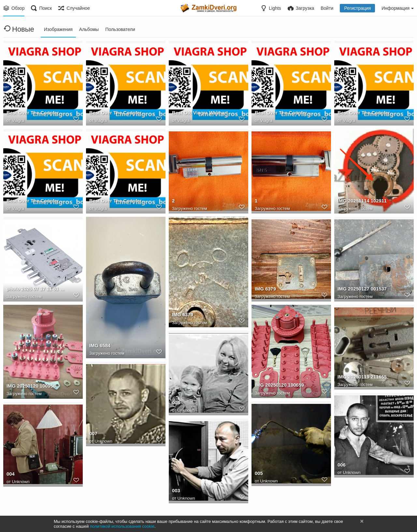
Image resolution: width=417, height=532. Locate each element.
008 (176, 404)
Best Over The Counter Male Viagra (36, 202)
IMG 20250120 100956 (30, 387)
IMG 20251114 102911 (361, 202)
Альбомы (89, 29)
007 (93, 435)
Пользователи (120, 29)
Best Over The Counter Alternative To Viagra (284, 114)
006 (341, 466)
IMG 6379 (182, 316)
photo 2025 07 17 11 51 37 (35, 290)
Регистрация (357, 8)
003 (176, 492)
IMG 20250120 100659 (278, 386)
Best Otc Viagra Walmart (199, 114)
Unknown (186, 411)
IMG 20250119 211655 (361, 378)
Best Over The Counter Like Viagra (367, 114)
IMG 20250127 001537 (361, 290)
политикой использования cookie (122, 526)
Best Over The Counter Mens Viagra (118, 202)
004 (10, 475)
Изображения (58, 29)
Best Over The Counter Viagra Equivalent (118, 114)
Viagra (18, 121)
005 (259, 474)
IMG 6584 (99, 346)
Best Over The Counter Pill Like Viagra (36, 114)
